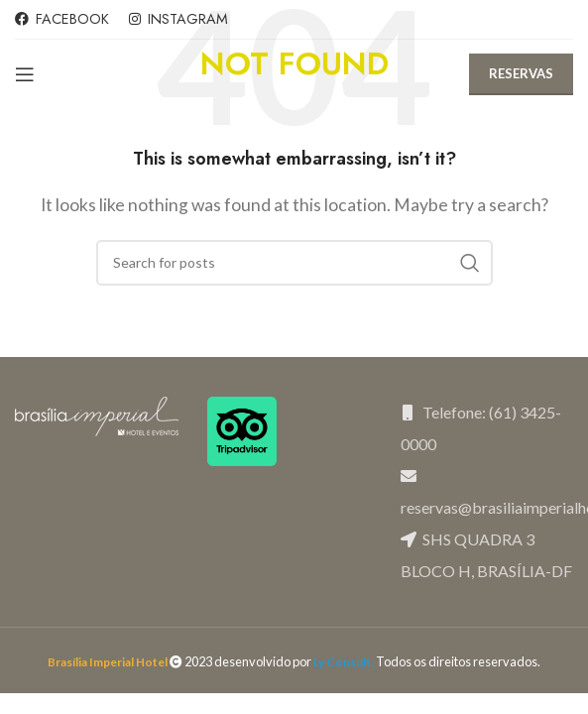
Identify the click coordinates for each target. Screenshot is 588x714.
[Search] (294, 263)
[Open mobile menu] (25, 74)
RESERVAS (521, 73)
